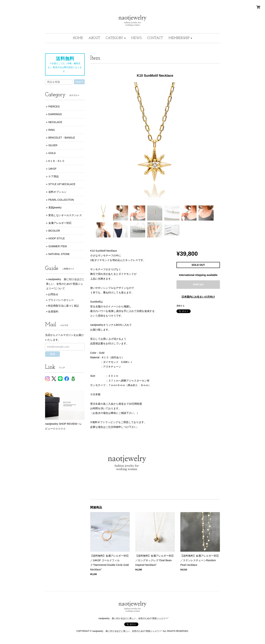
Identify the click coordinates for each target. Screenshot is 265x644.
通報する (181, 306)
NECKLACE (55, 122)
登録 (52, 354)
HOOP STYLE (57, 238)
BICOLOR (54, 231)
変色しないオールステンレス (65, 215)
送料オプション (57, 192)
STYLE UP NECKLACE (62, 184)
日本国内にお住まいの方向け (198, 297)
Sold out (198, 284)
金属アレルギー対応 (60, 223)
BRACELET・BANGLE (62, 138)
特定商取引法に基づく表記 (63, 306)
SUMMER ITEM (58, 246)
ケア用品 (54, 176)
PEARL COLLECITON (61, 200)
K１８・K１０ (57, 161)
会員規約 (53, 311)
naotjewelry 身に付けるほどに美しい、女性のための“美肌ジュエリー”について (65, 284)
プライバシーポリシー (61, 300)
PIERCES (54, 107)
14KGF (52, 169)
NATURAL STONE (59, 254)
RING (52, 130)
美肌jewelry (55, 207)
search (79, 82)
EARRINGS (55, 114)
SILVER (53, 145)
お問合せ (53, 294)
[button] (116, 38)
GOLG (52, 153)
